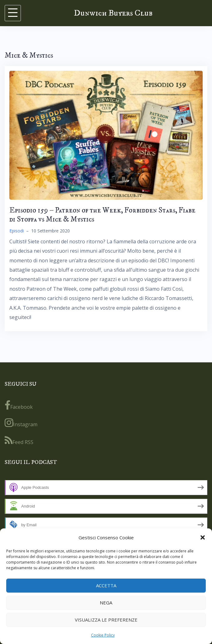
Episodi (17, 231)
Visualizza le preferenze (106, 620)
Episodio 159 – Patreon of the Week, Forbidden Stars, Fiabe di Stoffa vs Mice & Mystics (102, 215)
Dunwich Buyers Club (113, 13)
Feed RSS (19, 441)
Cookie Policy (103, 635)
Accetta (106, 585)
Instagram (21, 423)
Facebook (19, 405)
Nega (106, 603)
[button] (203, 537)
